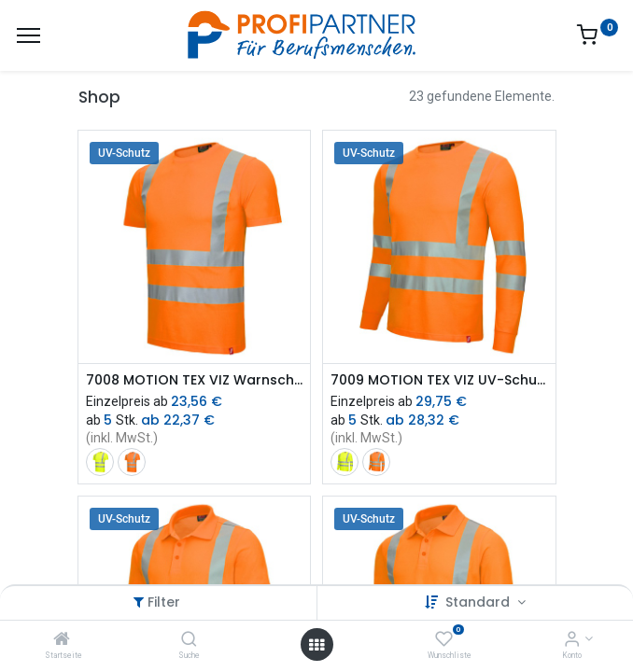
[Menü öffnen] (316, 645)
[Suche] (189, 640)
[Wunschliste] (444, 640)
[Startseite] (62, 640)
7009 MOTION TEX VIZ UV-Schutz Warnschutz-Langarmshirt (439, 380)
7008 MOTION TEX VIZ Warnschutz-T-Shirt (195, 380)
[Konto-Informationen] (572, 640)
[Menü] (28, 35)
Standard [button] (479, 602)
